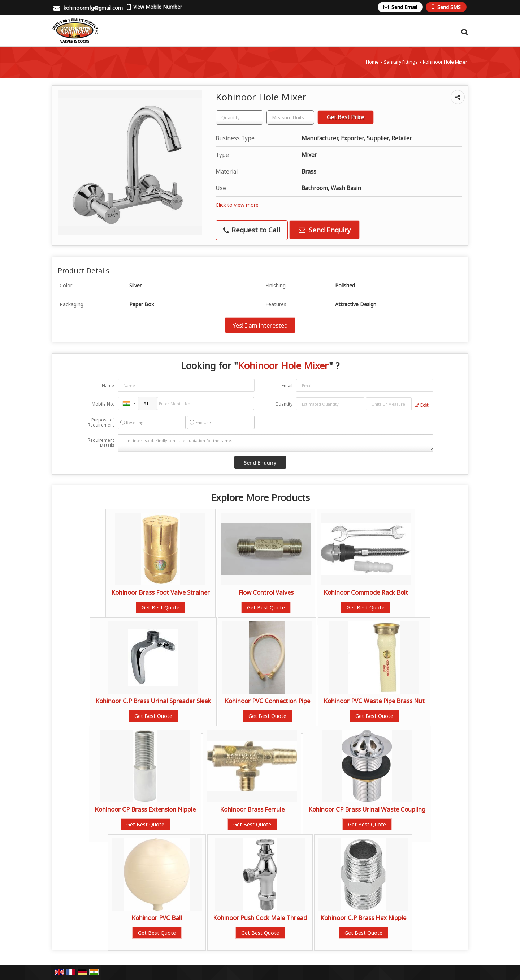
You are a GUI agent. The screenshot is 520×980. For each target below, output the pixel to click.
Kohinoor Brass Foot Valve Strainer (161, 592)
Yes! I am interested (260, 325)
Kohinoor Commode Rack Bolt (366, 592)
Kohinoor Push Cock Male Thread (260, 918)
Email (287, 386)
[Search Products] (463, 32)
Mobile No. (103, 404)
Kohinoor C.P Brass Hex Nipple (363, 918)
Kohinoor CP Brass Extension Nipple (145, 809)
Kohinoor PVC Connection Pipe (267, 701)
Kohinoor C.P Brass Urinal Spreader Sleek (153, 701)
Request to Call (252, 230)
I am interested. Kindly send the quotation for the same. (276, 443)
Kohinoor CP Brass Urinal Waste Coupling (367, 809)
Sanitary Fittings (401, 62)
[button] (158, 7)
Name (108, 386)
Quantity (284, 404)
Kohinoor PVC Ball (157, 918)
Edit (421, 405)
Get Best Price (346, 117)
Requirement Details (101, 443)
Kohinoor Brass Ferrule (252, 809)
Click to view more (237, 205)
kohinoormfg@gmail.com (93, 8)
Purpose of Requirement (101, 423)
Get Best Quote (161, 607)
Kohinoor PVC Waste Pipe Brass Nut (374, 701)
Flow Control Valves (266, 592)
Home (372, 62)
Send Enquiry (325, 230)
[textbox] (290, 117)
